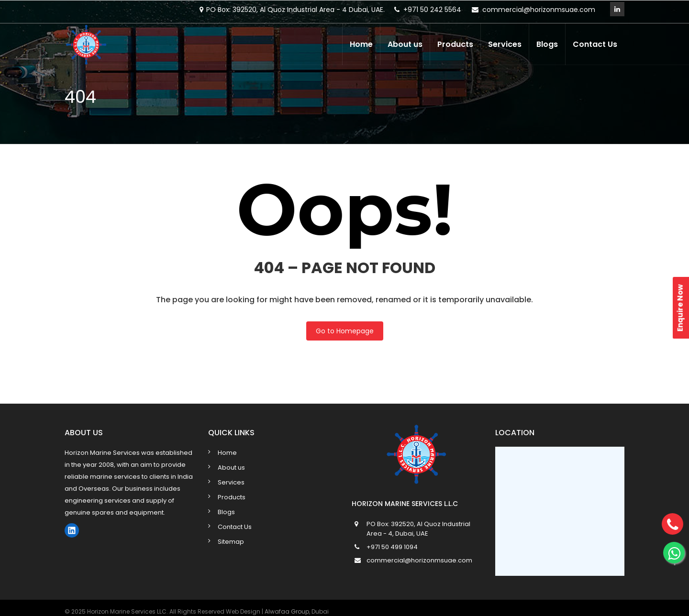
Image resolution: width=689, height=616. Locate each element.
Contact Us (595, 44)
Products (455, 44)
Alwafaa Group (287, 611)
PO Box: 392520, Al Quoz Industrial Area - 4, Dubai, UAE (418, 529)
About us (405, 44)
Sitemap (231, 542)
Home (361, 44)
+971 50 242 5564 (432, 10)
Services (505, 44)
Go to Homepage (345, 331)
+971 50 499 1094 (392, 547)
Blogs (547, 44)
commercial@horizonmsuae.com (539, 10)
